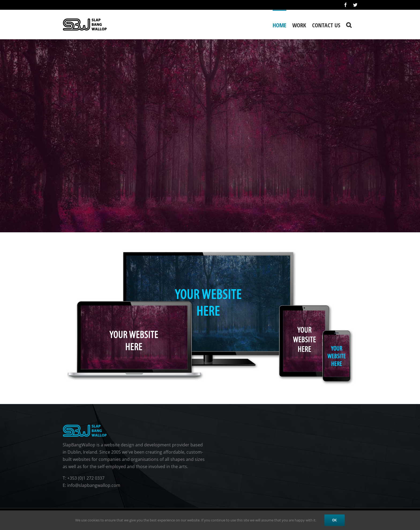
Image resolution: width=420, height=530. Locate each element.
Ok (335, 520)
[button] (349, 25)
